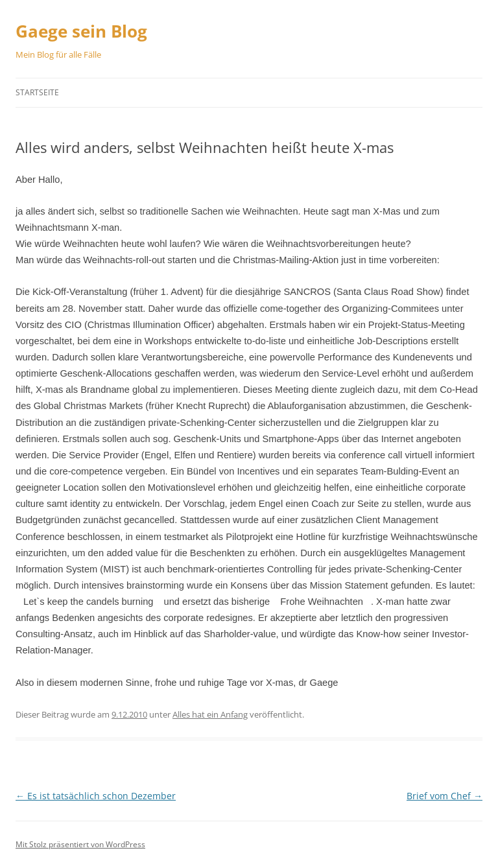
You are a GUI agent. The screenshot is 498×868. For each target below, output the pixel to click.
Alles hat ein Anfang (210, 714)
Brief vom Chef (445, 796)
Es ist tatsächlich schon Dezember (96, 796)
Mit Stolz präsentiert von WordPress (80, 844)
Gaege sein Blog (81, 31)
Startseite (37, 92)
